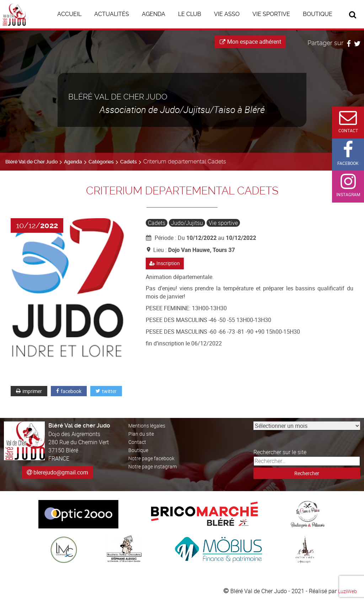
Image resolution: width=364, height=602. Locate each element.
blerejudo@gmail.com (61, 472)
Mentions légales (150, 425)
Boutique (140, 450)
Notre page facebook (154, 458)
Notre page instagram (156, 466)
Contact (138, 442)
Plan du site (143, 434)
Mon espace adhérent (250, 42)
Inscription (167, 264)
